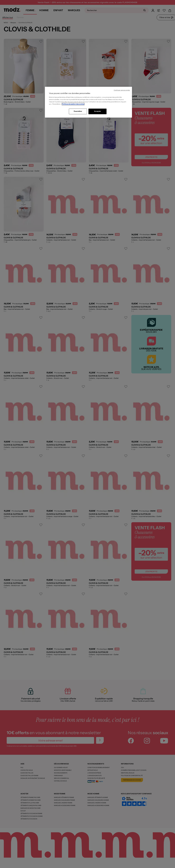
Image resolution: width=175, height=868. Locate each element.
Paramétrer (78, 111)
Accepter (98, 111)
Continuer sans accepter (122, 90)
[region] (88, 102)
